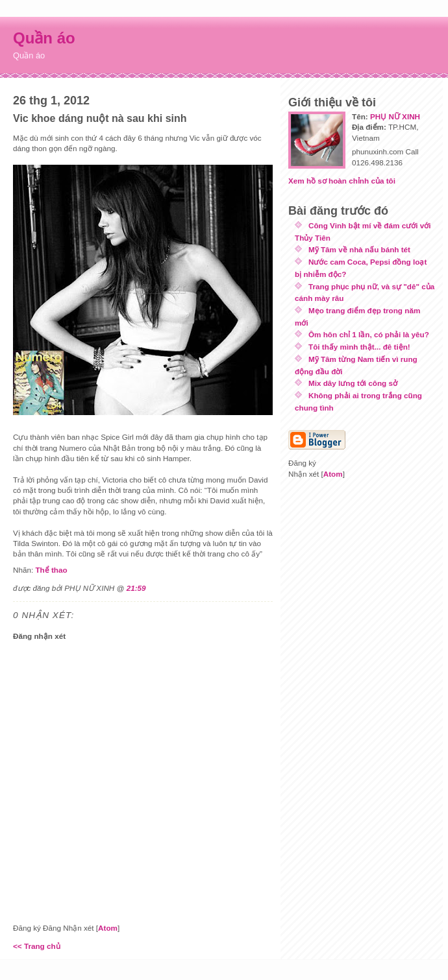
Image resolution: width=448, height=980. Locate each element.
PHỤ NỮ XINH (395, 116)
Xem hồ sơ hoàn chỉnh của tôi (342, 181)
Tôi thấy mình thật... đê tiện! (359, 347)
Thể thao (51, 570)
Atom (108, 928)
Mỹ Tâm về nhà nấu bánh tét (359, 249)
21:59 (136, 588)
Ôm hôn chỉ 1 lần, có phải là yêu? (369, 334)
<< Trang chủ (37, 946)
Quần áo (44, 38)
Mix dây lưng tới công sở (353, 383)
